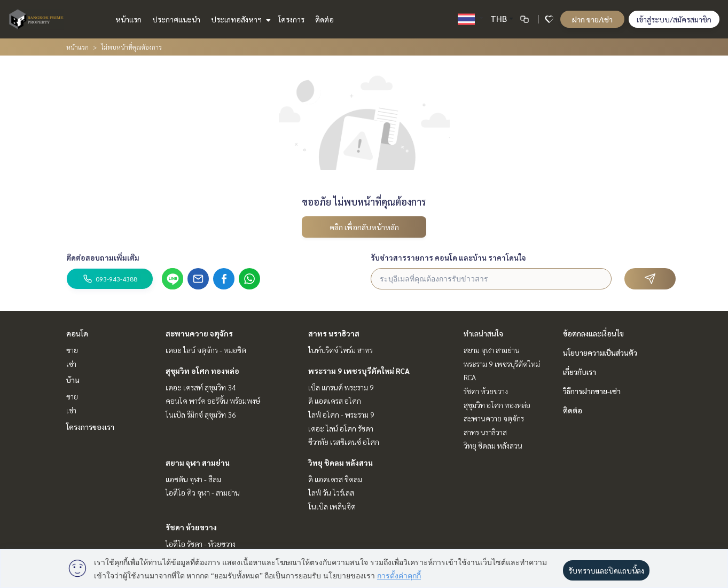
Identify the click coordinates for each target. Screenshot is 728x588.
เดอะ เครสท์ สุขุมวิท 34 (201, 387)
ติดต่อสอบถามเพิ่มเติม (103, 257)
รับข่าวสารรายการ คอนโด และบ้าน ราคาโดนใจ (448, 257)
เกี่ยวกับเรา (580, 372)
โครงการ (291, 19)
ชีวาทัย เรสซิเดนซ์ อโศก (344, 442)
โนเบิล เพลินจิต (332, 506)
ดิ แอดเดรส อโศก (335, 401)
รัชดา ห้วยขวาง (191, 527)
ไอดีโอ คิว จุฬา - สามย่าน (203, 492)
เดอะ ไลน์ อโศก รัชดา (341, 428)
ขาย (72, 350)
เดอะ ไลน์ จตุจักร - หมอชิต (206, 350)
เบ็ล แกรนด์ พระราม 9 (341, 387)
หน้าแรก (128, 19)
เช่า (71, 364)
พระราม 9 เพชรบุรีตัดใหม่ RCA (359, 371)
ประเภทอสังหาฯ (240, 19)
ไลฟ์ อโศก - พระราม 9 (341, 414)
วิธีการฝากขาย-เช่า (592, 391)
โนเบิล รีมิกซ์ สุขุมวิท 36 (201, 414)
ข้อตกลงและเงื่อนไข (593, 333)
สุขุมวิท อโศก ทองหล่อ (202, 371)
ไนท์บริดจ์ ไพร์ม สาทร (340, 350)
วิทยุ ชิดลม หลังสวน (340, 462)
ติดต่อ (324, 19)
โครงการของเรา (90, 427)
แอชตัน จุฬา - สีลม (193, 479)
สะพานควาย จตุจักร (199, 333)
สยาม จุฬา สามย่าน (198, 462)
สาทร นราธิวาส (334, 333)
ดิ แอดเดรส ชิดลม (335, 479)
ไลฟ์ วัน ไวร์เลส (331, 492)
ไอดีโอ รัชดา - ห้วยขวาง (201, 544)
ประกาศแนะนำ (176, 19)
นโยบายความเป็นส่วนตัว (600, 352)
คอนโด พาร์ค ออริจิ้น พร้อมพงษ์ (213, 401)
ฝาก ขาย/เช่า (592, 19)
